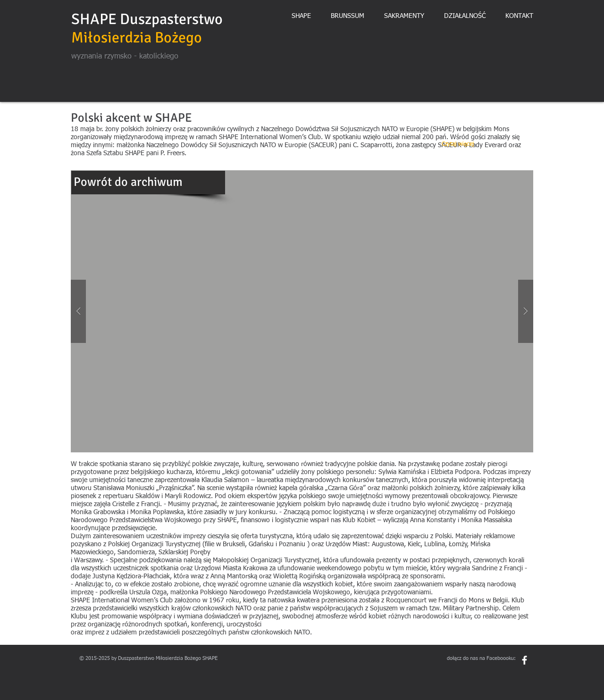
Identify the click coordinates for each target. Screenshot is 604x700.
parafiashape (94, 651)
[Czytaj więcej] (458, 145)
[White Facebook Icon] (524, 660)
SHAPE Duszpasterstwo (147, 19)
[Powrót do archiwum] (148, 183)
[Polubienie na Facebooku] (507, 674)
